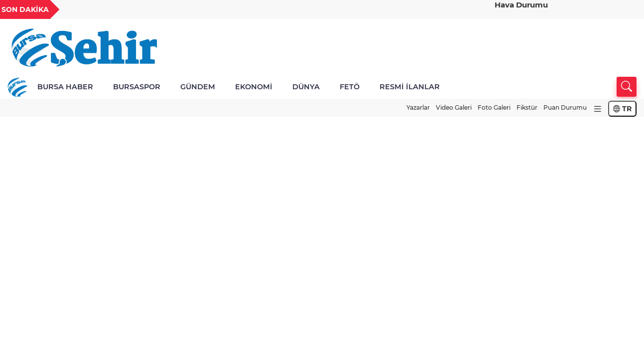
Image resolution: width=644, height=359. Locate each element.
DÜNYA (306, 87)
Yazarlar (418, 107)
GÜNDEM (198, 87)
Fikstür (527, 107)
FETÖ (350, 87)
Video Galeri (454, 107)
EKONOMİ (254, 87)
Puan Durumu (565, 107)
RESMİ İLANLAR (410, 87)
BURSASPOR (137, 87)
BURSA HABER (65, 87)
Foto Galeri (494, 107)
